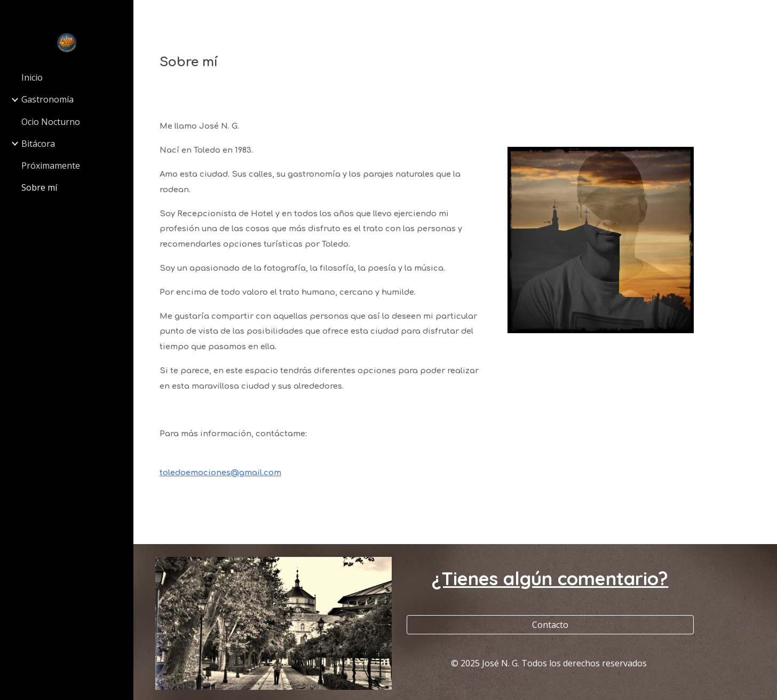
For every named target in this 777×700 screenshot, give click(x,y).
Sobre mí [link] (39, 187)
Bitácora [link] (38, 144)
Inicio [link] (32, 77)
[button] (764, 15)
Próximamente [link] (51, 166)
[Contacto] (554, 625)
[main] (455, 62)
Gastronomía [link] (47, 99)
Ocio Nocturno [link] (51, 122)
